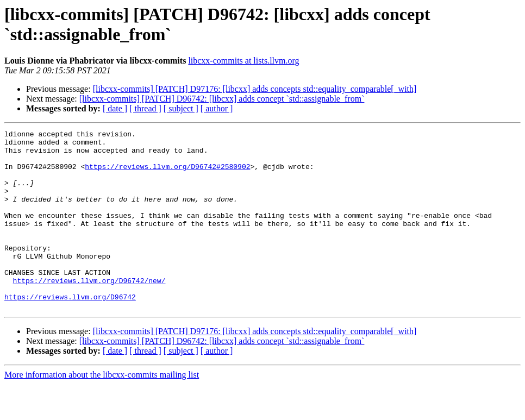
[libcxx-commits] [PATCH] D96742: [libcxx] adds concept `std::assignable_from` (222, 99)
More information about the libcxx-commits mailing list (102, 410)
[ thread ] (145, 108)
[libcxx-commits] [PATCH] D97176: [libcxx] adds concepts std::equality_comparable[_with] (255, 89)
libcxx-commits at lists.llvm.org (243, 61)
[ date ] (115, 108)
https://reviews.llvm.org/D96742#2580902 (167, 174)
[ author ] (217, 108)
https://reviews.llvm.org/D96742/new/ (89, 311)
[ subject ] (181, 108)
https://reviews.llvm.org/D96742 (70, 331)
